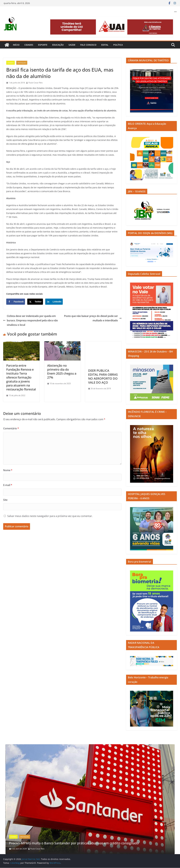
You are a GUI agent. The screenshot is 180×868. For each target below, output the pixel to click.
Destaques (22, 63)
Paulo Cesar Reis (36, 83)
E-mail (8, 485)
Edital (105, 45)
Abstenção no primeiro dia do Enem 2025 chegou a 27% (62, 371)
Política (118, 45)
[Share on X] (35, 302)
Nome (8, 470)
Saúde (72, 45)
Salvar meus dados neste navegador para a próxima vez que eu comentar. (50, 516)
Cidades (29, 45)
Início (16, 45)
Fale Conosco (88, 45)
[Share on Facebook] (16, 302)
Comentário (11, 428)
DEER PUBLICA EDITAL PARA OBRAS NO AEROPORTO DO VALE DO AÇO (103, 376)
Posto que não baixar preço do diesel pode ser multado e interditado (93, 318)
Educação (58, 45)
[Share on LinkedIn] (54, 302)
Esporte (43, 45)
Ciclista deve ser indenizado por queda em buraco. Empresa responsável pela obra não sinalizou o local (31, 320)
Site (5, 500)
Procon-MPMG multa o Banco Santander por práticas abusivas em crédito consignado (84, 843)
